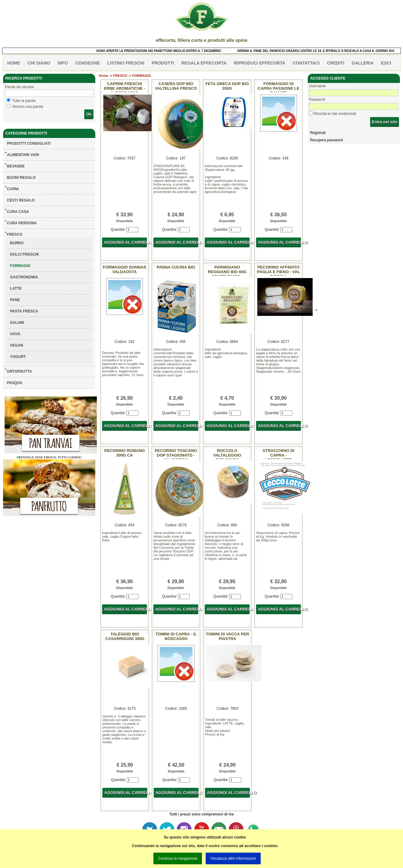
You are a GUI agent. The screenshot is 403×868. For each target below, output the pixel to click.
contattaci (306, 63)
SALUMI (17, 323)
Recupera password (326, 140)
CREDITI (336, 63)
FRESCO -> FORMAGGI (132, 76)
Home (104, 76)
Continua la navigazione (178, 858)
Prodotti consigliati (29, 143)
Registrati (318, 133)
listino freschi (126, 63)
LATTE (16, 289)
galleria (363, 63)
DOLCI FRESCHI (24, 254)
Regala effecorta (204, 63)
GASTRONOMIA (24, 277)
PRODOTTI (163, 63)
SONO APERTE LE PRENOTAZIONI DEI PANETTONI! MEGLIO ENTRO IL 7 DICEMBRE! (164, 51)
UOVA (15, 334)
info (63, 63)
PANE (15, 300)
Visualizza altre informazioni (233, 858)
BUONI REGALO (21, 178)
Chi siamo (39, 63)
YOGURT (18, 357)
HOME (14, 63)
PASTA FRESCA (24, 311)
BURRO (17, 243)
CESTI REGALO (21, 200)
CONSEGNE (88, 63)
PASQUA (15, 383)
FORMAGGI (20, 266)
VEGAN (17, 345)
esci (386, 63)
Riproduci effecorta (260, 63)
